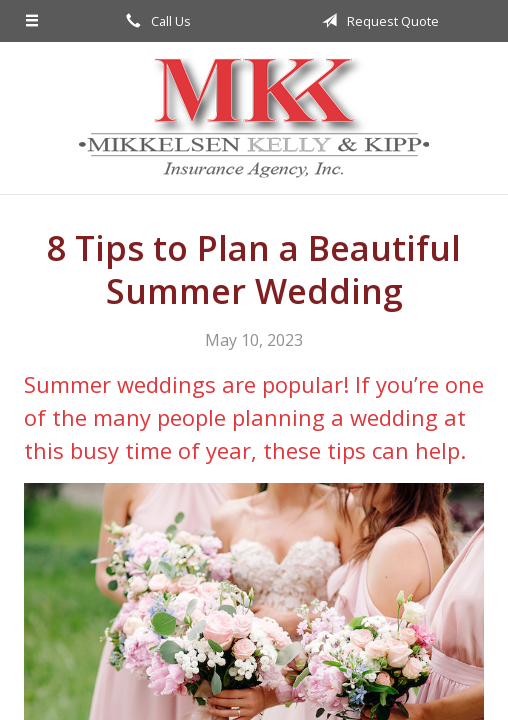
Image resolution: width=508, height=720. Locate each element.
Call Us (155, 21)
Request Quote (377, 21)
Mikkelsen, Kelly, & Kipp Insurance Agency (254, 118)
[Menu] (32, 21)
